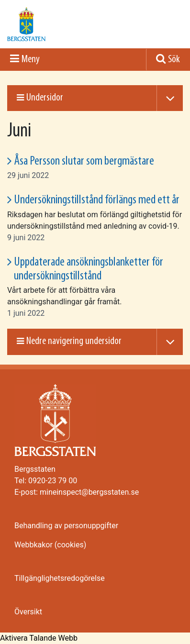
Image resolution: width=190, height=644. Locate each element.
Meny (31, 60)
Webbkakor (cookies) (50, 545)
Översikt (28, 612)
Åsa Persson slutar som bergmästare (84, 161)
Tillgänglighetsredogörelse (60, 578)
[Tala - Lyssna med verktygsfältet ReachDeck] (39, 638)
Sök (174, 60)
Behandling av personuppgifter (66, 526)
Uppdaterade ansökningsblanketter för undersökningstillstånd (89, 269)
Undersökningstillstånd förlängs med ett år (97, 200)
